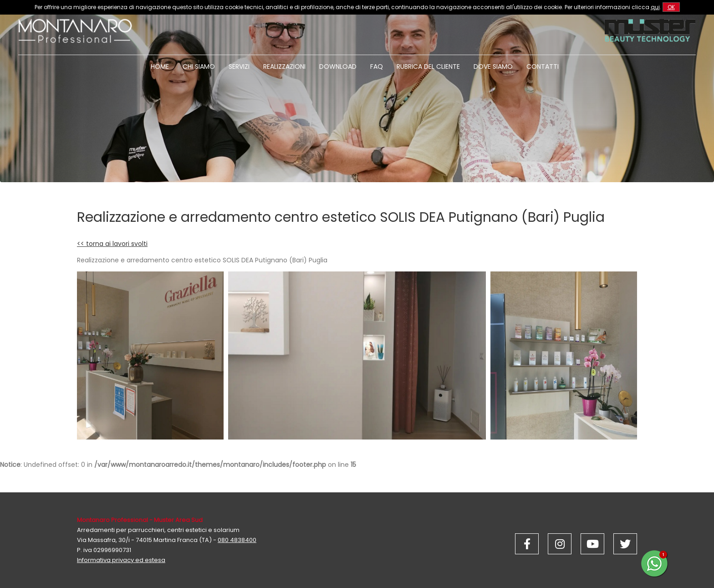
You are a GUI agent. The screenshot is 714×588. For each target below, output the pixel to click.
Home (160, 66)
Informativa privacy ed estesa (121, 560)
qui (655, 7)
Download (338, 66)
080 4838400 (237, 540)
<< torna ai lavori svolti (112, 244)
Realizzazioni (284, 66)
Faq (377, 66)
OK (671, 7)
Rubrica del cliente (428, 66)
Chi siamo (199, 66)
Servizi (239, 66)
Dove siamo (493, 66)
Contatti (543, 66)
